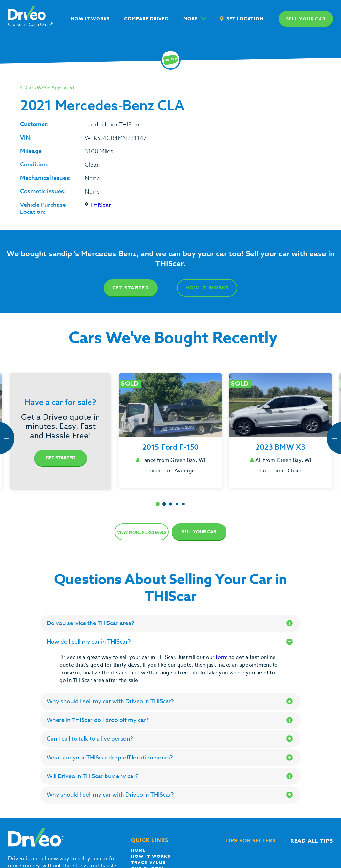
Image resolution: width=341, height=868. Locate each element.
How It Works (207, 288)
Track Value (148, 862)
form (222, 657)
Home (138, 850)
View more (142, 532)
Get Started (131, 288)
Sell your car (306, 19)
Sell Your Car (199, 532)
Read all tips (312, 841)
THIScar (98, 205)
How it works (151, 856)
